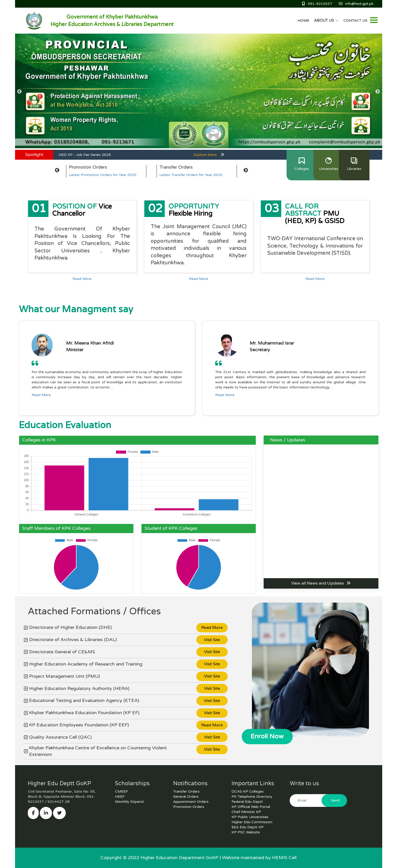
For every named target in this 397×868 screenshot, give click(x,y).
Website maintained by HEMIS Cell (259, 858)
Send (335, 800)
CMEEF (121, 791)
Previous (20, 92)
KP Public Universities (250, 817)
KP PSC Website (246, 832)
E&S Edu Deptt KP (248, 827)
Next (378, 92)
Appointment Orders (191, 802)
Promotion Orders (189, 807)
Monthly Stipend (129, 802)
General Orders (186, 797)
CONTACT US (355, 21)
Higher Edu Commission (252, 822)
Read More (82, 279)
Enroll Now (267, 736)
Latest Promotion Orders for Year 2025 (103, 175)
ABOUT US (326, 20)
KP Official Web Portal (251, 807)
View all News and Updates (321, 583)
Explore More (209, 155)
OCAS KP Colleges (248, 791)
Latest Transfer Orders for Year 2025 (191, 175)
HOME (303, 21)
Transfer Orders (186, 791)
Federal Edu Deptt (247, 802)
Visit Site (212, 640)
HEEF (120, 797)
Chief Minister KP (246, 812)
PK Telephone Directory (252, 797)
